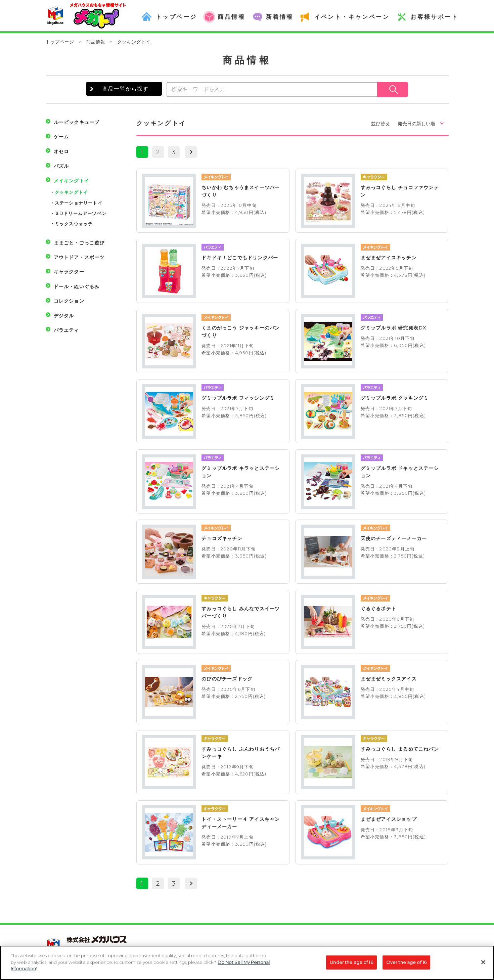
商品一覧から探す (126, 89)
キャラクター (69, 272)
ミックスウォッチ (74, 224)
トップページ (60, 42)
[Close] (483, 966)
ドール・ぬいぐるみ (77, 286)
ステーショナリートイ (79, 203)
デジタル (64, 316)
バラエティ (66, 330)
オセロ (61, 151)
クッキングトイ (71, 192)
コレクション (69, 301)
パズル (61, 166)
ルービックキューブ (77, 122)
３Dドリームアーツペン (81, 213)
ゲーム (61, 137)
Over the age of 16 (406, 966)
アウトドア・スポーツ (79, 257)
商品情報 (96, 42)
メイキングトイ (72, 181)
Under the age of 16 (351, 966)
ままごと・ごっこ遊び (79, 243)
